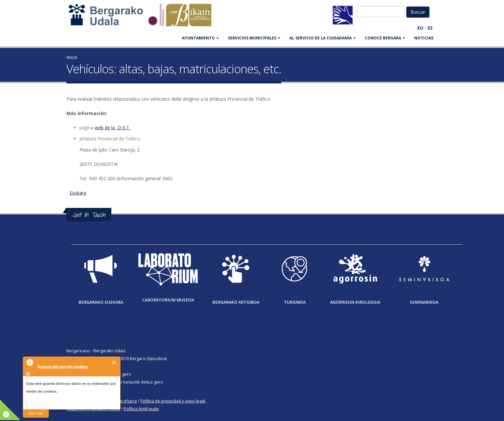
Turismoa (295, 302)
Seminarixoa (424, 302)
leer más (36, 413)
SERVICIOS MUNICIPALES (254, 38)
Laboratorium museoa (168, 300)
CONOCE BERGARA (385, 38)
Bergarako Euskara (101, 302)
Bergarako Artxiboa (236, 302)
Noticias (424, 38)
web (99, 128)
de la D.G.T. (117, 128)
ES (430, 28)
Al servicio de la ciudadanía (322, 38)
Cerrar (114, 363)
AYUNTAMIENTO (200, 38)
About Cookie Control (30, 362)
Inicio (72, 57)
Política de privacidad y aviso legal (173, 401)
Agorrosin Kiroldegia (355, 302)
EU (420, 28)
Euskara (78, 193)
